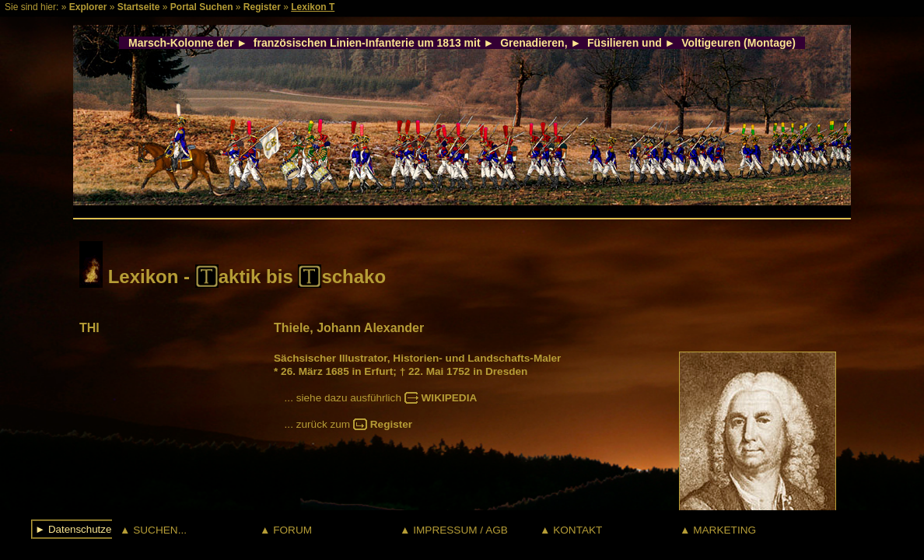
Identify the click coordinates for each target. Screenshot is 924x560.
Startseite (139, 7)
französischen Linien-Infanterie (334, 43)
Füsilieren (613, 43)
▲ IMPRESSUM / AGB (454, 530)
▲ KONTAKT (571, 530)
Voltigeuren (711, 43)
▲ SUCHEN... (153, 530)
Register (262, 7)
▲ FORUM (286, 530)
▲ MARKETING (718, 530)
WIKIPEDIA (450, 398)
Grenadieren (532, 43)
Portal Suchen (202, 7)
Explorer (88, 7)
